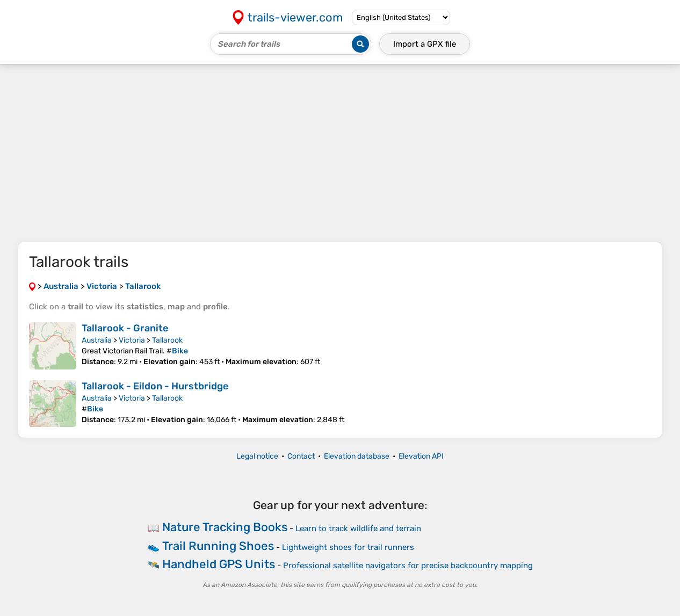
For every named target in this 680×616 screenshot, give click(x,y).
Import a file (425, 44)
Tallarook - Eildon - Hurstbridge (155, 386)
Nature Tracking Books (225, 527)
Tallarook (167, 340)
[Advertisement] (340, 153)
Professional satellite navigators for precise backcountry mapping (408, 566)
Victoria (132, 340)
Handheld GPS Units (219, 564)
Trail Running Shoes (218, 546)
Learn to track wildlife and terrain (358, 528)
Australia (97, 340)
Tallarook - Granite (125, 328)
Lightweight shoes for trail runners (348, 547)
